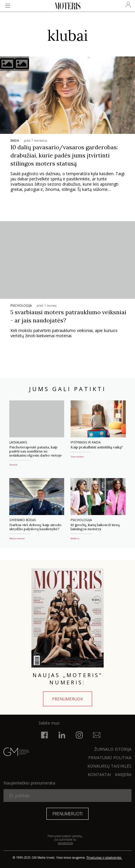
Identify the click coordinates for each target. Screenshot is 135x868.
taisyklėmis (65, 843)
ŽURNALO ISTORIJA (113, 749)
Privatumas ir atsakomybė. (104, 858)
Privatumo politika (110, 758)
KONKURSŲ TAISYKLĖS (109, 766)
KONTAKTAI (99, 774)
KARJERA (123, 774)
